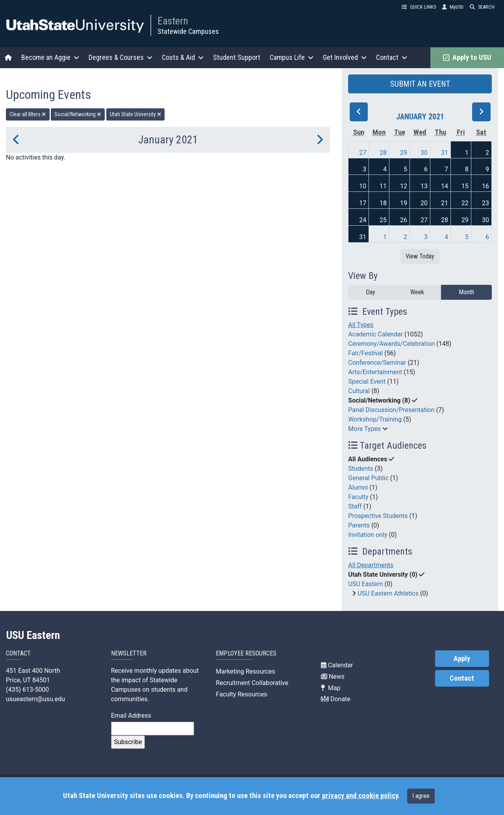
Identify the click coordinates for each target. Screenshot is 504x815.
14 (445, 186)
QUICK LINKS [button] (419, 7)
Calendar (337, 665)
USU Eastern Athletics (388, 593)
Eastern (173, 21)
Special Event (367, 382)
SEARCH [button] (482, 7)
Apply (462, 659)
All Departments (371, 565)
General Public (368, 478)
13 (424, 186)
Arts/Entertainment (375, 372)
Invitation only (368, 535)
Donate (336, 699)
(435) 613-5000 (27, 690)
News (333, 677)
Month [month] (466, 292)
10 (363, 186)
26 (404, 220)
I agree (421, 796)
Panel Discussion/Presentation (391, 410)
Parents (359, 525)
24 (363, 220)
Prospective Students (378, 516)
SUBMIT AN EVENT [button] (420, 84)
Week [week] (417, 292)
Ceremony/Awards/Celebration (391, 344)
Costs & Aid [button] (183, 57)
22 (465, 203)
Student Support (237, 57)
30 (424, 153)
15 (465, 186)
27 (363, 153)
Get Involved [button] (345, 57)
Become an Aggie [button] (50, 57)
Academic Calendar (375, 334)
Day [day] (371, 292)
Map (331, 688)
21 (445, 203)
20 (424, 203)
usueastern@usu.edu (35, 699)
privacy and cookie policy (360, 796)
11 (383, 186)
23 (485, 203)
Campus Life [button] (292, 57)
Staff (355, 506)
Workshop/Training (375, 419)
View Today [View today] (420, 256)
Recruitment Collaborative (252, 683)
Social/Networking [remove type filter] (78, 114)
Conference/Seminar (377, 363)
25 (383, 220)
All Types (361, 325)
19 (404, 203)
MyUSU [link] (453, 7)
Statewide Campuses (188, 31)
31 (445, 153)
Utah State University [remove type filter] (136, 114)
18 (383, 203)
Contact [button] (392, 57)
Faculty (358, 497)
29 (404, 153)
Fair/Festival (365, 353)
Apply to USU (467, 58)
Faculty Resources (241, 694)
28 (383, 153)
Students (360, 469)
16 (485, 186)
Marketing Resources (245, 671)
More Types (364, 429)
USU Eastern (365, 584)
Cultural (359, 391)
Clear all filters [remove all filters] (28, 114)
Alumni (358, 487)
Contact (462, 678)
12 (404, 186)
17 (363, 203)
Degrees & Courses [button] (120, 57)
